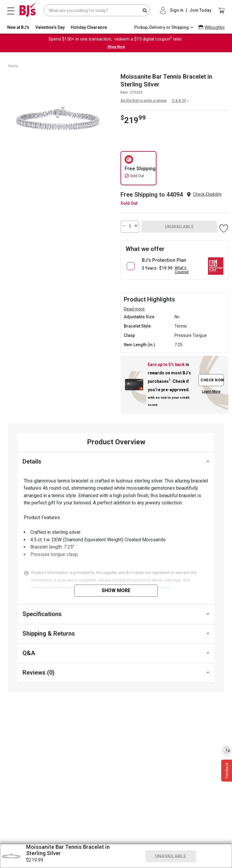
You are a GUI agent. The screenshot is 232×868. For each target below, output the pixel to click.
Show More (116, 590)
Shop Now (116, 47)
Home (13, 66)
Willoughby (215, 27)
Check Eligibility (207, 194)
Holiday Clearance (89, 27)
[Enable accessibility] (227, 750)
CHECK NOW (212, 380)
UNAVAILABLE (179, 227)
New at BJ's (18, 27)
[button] (207, 194)
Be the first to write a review (144, 101)
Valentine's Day (50, 27)
